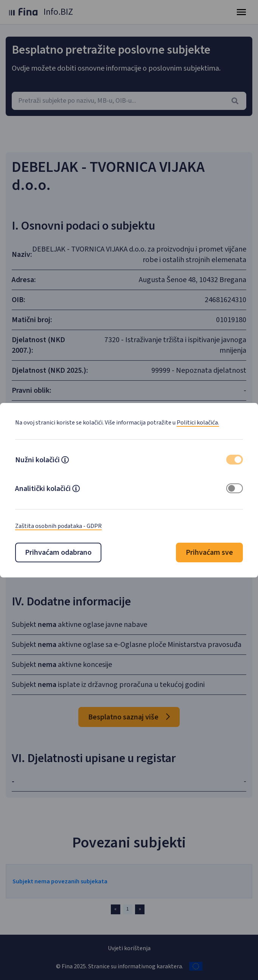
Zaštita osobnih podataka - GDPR (58, 526)
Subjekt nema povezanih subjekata (60, 881)
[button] (65, 461)
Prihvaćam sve (209, 553)
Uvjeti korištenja (129, 948)
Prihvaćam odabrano (58, 553)
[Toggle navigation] (241, 12)
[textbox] (129, 101)
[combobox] (129, 101)
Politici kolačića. (198, 423)
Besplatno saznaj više (129, 717)
